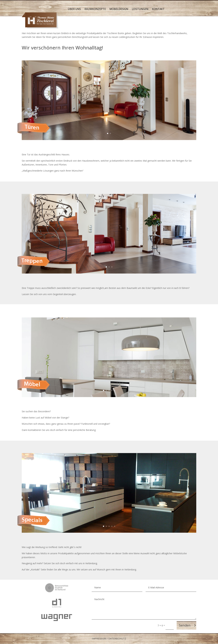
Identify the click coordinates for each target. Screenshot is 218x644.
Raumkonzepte (95, 9)
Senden (185, 625)
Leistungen (140, 9)
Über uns (74, 9)
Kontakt (158, 9)
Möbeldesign (119, 9)
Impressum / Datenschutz (109, 638)
